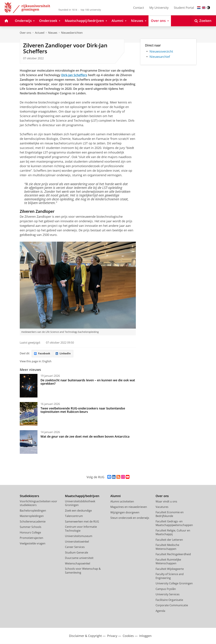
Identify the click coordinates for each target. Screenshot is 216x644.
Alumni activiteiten (122, 502)
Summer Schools (31, 527)
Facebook (43, 354)
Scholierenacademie (33, 522)
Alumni (116, 496)
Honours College (30, 533)
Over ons (25, 33)
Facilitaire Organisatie (169, 600)
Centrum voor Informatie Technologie (81, 529)
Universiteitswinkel (77, 542)
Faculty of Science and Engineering (170, 576)
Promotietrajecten (31, 538)
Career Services (75, 547)
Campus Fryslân (166, 589)
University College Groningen (174, 584)
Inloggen (145, 636)
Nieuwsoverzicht (161, 51)
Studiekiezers (29, 496)
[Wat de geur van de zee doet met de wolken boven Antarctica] (29, 442)
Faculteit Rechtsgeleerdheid (173, 555)
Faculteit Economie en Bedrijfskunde (170, 514)
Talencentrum (74, 516)
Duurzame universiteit (79, 558)
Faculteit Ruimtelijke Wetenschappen (168, 562)
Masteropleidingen (32, 516)
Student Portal (184, 8)
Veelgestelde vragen (33, 544)
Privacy (112, 636)
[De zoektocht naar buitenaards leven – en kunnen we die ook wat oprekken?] (29, 386)
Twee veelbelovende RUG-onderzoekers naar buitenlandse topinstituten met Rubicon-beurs (83, 410)
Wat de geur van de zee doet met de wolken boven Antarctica (85, 437)
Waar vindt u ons (166, 502)
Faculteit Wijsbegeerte (170, 569)
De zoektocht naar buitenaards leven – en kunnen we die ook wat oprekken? (88, 382)
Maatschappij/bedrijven (82, 496)
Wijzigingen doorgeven (125, 513)
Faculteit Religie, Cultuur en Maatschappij (173, 533)
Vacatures (162, 507)
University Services (168, 595)
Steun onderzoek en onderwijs (130, 518)
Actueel (40, 33)
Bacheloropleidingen (33, 511)
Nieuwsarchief (160, 57)
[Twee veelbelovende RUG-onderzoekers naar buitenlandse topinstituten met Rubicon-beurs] (29, 414)
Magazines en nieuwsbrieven (129, 507)
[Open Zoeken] (203, 21)
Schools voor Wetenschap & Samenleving (83, 571)
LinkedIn (65, 354)
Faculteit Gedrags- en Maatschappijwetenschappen (174, 523)
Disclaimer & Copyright (85, 636)
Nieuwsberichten (72, 33)
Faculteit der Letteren (169, 540)
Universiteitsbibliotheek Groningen (80, 503)
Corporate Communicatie (172, 606)
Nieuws (53, 33)
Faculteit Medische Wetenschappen (167, 547)
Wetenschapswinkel (78, 564)
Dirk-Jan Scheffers (74, 75)
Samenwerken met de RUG (82, 522)
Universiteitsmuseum (79, 536)
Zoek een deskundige (78, 511)
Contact (139, 8)
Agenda (160, 611)
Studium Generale (77, 553)
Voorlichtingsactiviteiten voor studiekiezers (38, 503)
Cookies (128, 636)
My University (159, 8)
